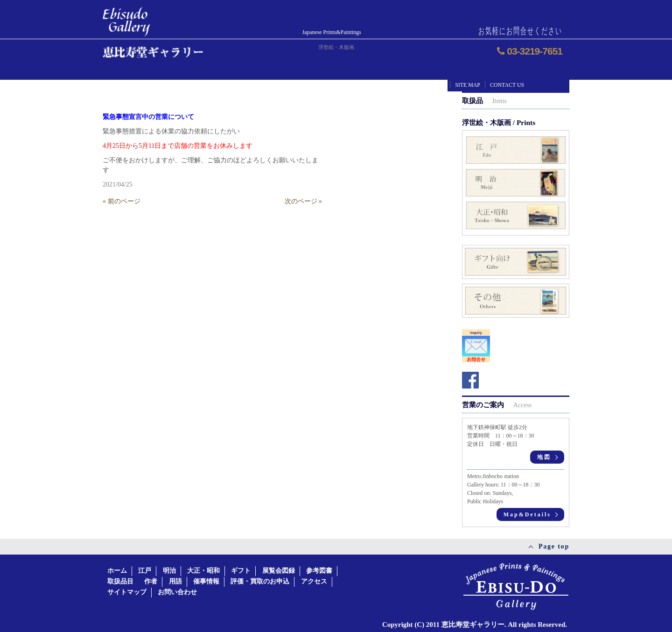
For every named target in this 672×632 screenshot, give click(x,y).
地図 (544, 457)
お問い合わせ (177, 592)
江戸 (145, 571)
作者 (151, 581)
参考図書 (319, 571)
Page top (554, 546)
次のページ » (304, 201)
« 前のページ (122, 201)
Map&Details (527, 514)
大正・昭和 (203, 571)
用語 (175, 581)
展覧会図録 (279, 571)
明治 (169, 571)
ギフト (241, 571)
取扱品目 (120, 581)
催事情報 (206, 581)
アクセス (314, 581)
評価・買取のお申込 (260, 581)
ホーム (117, 571)
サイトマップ (127, 592)
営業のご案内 (497, 405)
